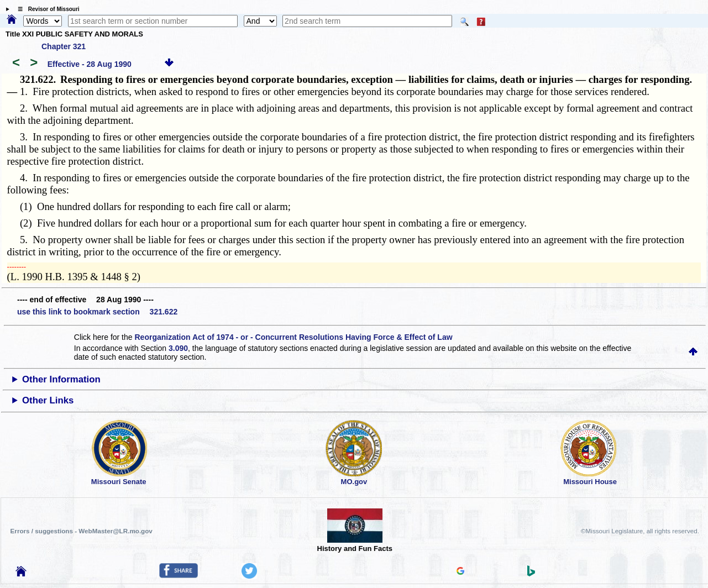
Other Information (61, 379)
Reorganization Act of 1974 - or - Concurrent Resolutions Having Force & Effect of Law (293, 337)
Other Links (48, 400)
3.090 (178, 348)
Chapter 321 (64, 46)
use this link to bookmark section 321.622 (97, 312)
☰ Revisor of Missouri (46, 9)
